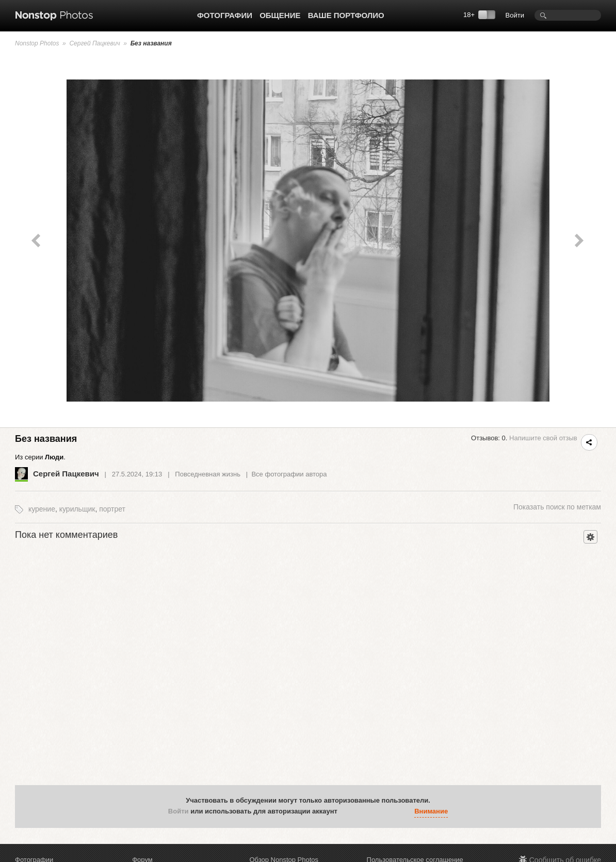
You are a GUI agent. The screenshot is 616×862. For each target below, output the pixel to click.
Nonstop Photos (37, 43)
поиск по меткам (557, 507)
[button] (348, 812)
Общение (280, 15)
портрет (112, 509)
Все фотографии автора (289, 474)
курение (42, 509)
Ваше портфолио (346, 15)
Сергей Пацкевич (94, 43)
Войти (515, 15)
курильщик (77, 509)
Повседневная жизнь (208, 474)
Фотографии (225, 15)
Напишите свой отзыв (543, 438)
